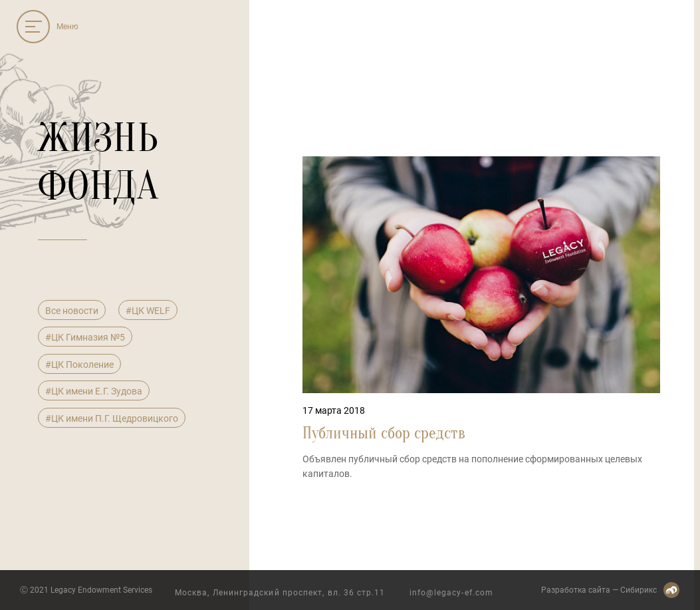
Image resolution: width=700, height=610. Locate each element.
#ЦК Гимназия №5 (85, 337)
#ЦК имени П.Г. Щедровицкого (112, 418)
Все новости (72, 311)
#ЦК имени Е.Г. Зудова (94, 391)
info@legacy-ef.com (451, 593)
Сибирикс (639, 590)
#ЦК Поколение (79, 365)
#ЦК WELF (148, 311)
